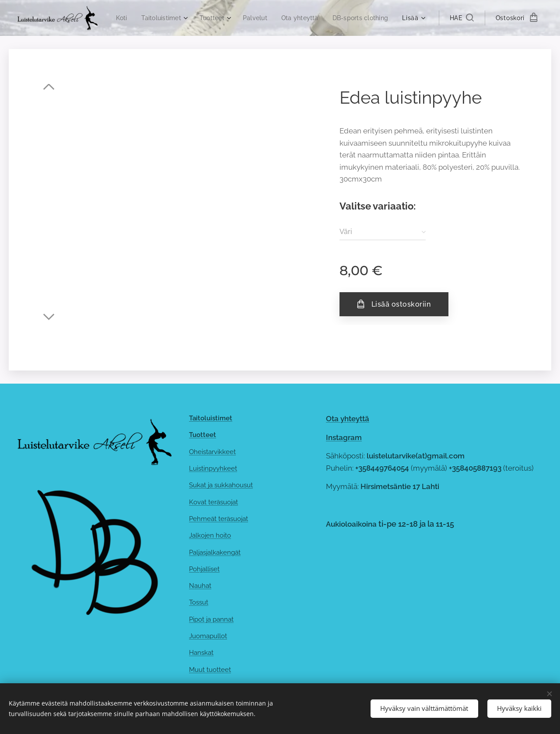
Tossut (199, 603)
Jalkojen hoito (210, 536)
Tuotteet (203, 435)
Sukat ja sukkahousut (221, 486)
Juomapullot (208, 636)
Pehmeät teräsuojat (219, 519)
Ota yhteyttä (348, 419)
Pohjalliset (204, 569)
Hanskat (201, 653)
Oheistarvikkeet (212, 452)
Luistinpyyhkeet (213, 468)
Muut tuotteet (210, 670)
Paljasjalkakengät (215, 552)
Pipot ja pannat (211, 619)
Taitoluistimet (211, 418)
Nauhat (200, 586)
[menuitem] (184, 18)
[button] (461, 18)
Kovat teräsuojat (213, 502)
